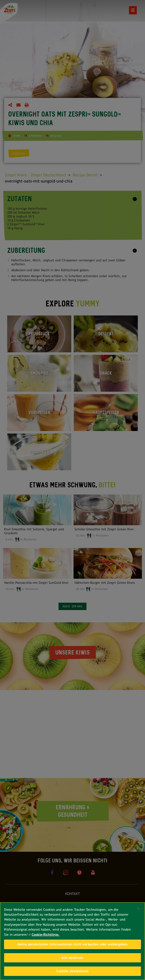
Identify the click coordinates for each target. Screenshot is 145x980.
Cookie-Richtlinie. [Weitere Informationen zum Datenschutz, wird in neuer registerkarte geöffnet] (46, 935)
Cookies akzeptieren (72, 971)
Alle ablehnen (72, 958)
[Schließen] (138, 909)
